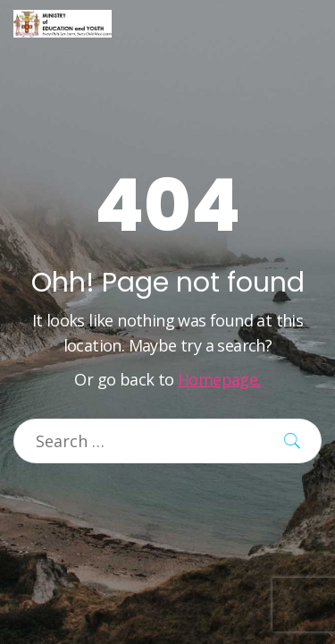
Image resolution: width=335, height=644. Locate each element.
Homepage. (219, 379)
